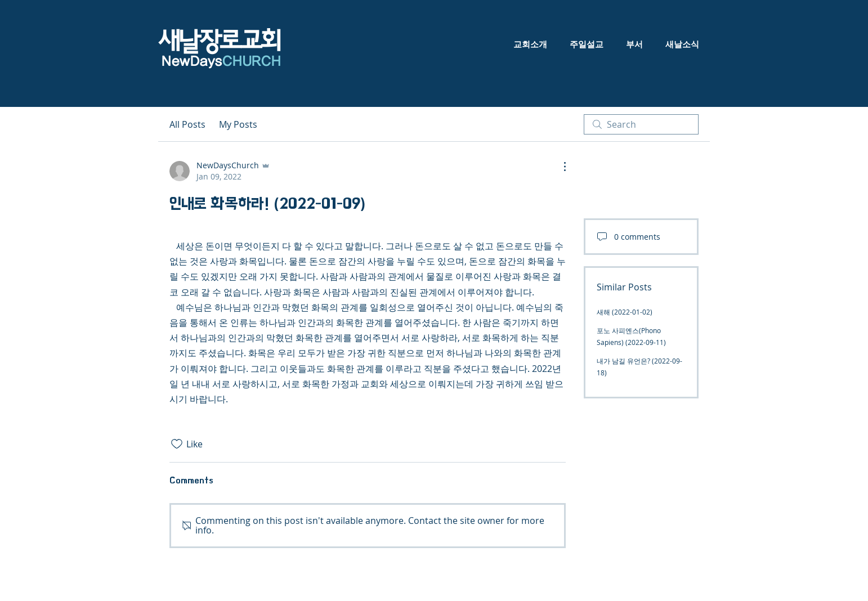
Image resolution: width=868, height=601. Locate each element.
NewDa (183, 62)
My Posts (238, 124)
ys (244, 62)
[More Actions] (559, 167)
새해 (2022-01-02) (625, 312)
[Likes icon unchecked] (177, 444)
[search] (641, 124)
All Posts (187, 124)
